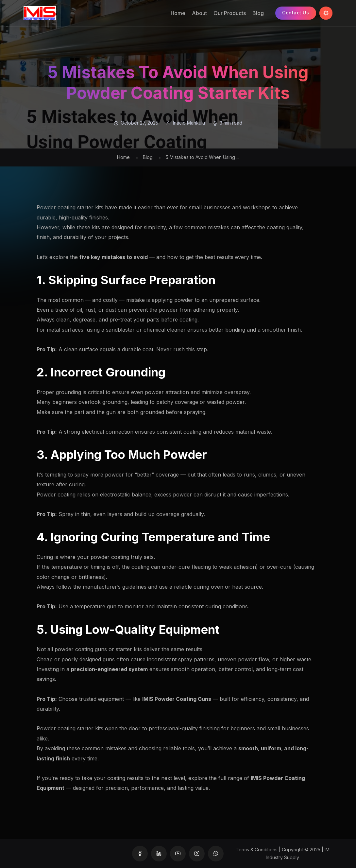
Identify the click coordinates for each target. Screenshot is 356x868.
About (199, 13)
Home (178, 13)
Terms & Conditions (257, 850)
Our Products (229, 13)
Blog (258, 13)
